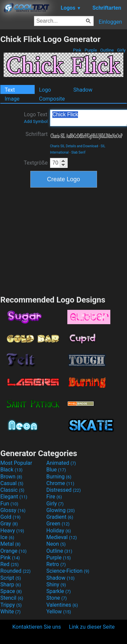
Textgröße (36, 163)
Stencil (12, 598)
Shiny (56, 585)
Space (11, 591)
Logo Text (36, 118)
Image (12, 99)
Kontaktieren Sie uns (37, 627)
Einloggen (110, 22)
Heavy (12, 531)
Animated (61, 463)
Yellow (59, 612)
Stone (56, 598)
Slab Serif (78, 152)
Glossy (13, 510)
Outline (107, 50)
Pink (77, 50)
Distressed (63, 490)
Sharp (11, 585)
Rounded (15, 571)
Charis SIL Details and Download (74, 146)
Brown (11, 477)
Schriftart (36, 134)
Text (10, 90)
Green (58, 524)
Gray (9, 524)
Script (11, 578)
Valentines (62, 605)
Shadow (83, 90)
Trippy (11, 605)
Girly (121, 50)
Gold (10, 517)
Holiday (59, 531)
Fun (9, 504)
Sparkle (58, 591)
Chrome (60, 483)
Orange (13, 551)
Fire (54, 497)
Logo (45, 90)
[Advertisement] (64, 241)
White (10, 612)
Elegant (14, 497)
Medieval (62, 537)
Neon (56, 544)
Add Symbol (36, 121)
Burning (59, 477)
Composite (52, 99)
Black (11, 470)
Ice (7, 537)
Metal (10, 544)
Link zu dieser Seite (92, 627)
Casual (12, 483)
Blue (56, 470)
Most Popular (16, 463)
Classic (12, 490)
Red (9, 564)
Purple (91, 50)
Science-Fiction (68, 571)
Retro (56, 564)
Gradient (60, 517)
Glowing (60, 510)
